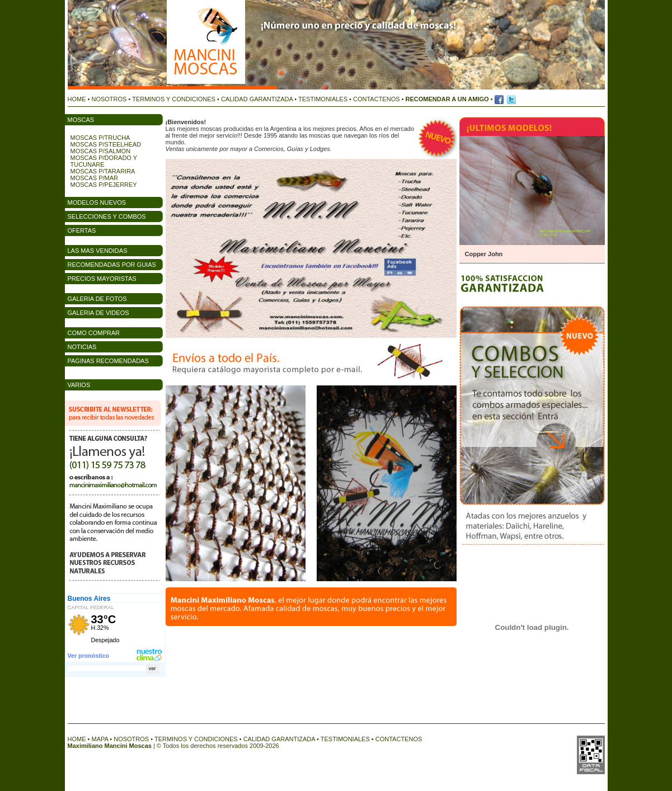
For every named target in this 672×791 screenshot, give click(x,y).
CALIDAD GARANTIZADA (257, 99)
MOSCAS (81, 120)
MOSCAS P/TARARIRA (103, 171)
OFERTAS (82, 230)
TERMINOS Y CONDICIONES (174, 99)
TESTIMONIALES (323, 99)
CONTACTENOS (377, 99)
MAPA (100, 739)
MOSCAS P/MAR (95, 178)
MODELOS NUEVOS (97, 203)
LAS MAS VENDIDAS (98, 251)
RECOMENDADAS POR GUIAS (112, 265)
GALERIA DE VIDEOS (98, 313)
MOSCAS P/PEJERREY (104, 185)
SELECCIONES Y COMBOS (107, 216)
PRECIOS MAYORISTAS (102, 279)
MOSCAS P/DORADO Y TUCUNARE (104, 161)
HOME (77, 99)
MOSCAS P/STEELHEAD (106, 144)
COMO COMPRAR (94, 333)
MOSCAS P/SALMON (101, 151)
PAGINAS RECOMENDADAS (108, 361)
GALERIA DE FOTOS (97, 299)
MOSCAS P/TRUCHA (100, 138)
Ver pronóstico (89, 656)
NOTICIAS (82, 347)
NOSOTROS (109, 99)
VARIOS (79, 385)
